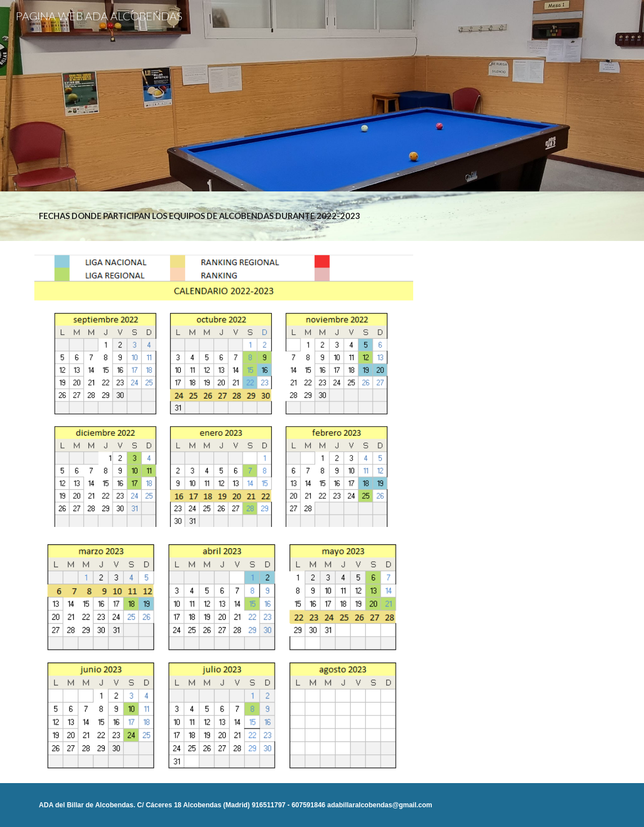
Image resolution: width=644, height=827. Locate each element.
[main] (322, 216)
